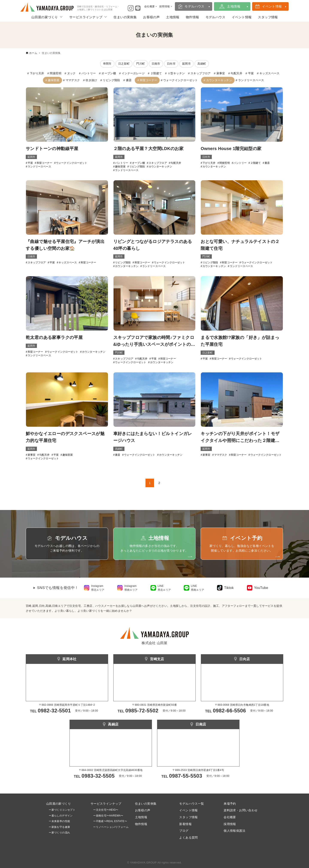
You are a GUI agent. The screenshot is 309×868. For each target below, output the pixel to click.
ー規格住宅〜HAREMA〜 (108, 816)
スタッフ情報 (268, 17)
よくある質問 (188, 838)
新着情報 (185, 824)
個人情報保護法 (234, 831)
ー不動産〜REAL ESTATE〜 (109, 821)
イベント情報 (272, 6)
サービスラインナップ (86, 17)
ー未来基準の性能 (58, 821)
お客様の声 (151, 17)
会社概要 (230, 817)
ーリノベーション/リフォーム (110, 827)
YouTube (261, 588)
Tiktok (229, 588)
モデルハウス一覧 (192, 804)
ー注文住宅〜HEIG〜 (106, 810)
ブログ (184, 831)
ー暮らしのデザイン (61, 816)
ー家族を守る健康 (58, 827)
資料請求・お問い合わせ (241, 810)
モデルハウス (194, 6)
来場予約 (230, 804)
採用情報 (230, 824)
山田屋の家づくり (45, 17)
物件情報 (192, 17)
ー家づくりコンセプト (61, 810)
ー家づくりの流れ (58, 833)
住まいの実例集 (125, 17)
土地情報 (234, 6)
